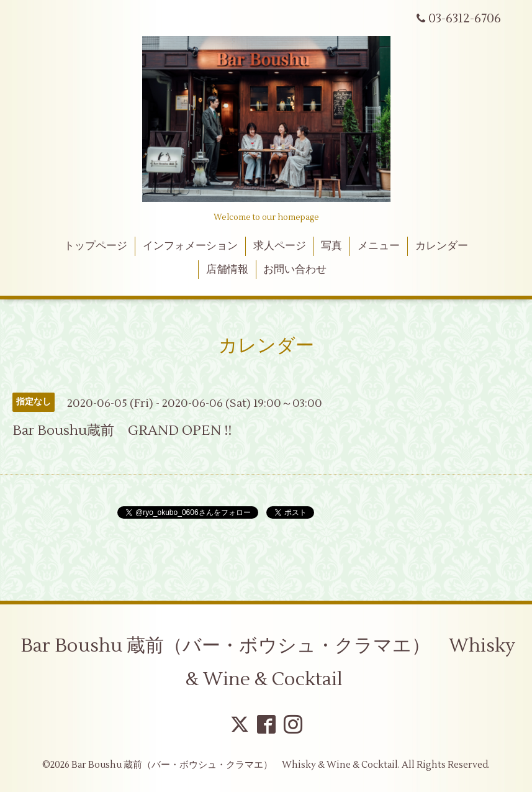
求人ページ (280, 246)
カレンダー (442, 246)
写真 (331, 246)
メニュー (379, 246)
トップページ (96, 246)
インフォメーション (190, 246)
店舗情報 (227, 270)
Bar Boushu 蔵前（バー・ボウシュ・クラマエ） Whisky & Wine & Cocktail (268, 662)
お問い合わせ (295, 270)
